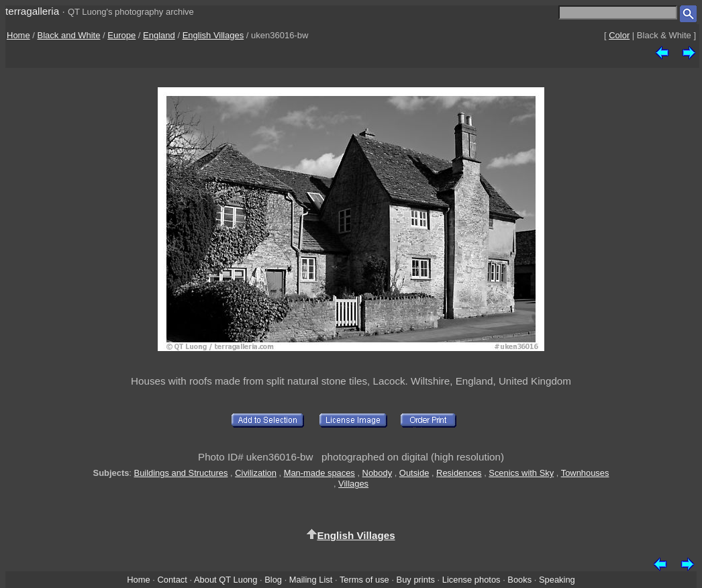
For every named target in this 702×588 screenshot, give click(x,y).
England (159, 35)
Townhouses (585, 473)
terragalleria (32, 11)
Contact (172, 580)
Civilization (256, 473)
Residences (459, 473)
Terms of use (364, 580)
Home (18, 35)
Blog (273, 580)
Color (619, 35)
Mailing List (311, 580)
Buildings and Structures (181, 473)
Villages (353, 484)
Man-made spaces (319, 473)
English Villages (213, 35)
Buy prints (416, 580)
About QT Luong (225, 580)
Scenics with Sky (521, 473)
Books (519, 580)
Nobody (378, 473)
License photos (471, 580)
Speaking (557, 580)
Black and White (69, 35)
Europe (121, 35)
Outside (414, 473)
